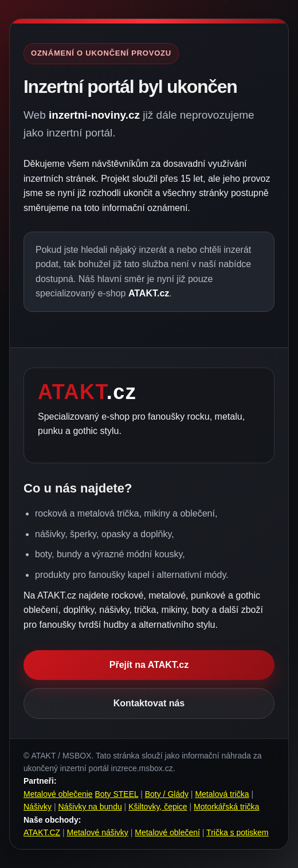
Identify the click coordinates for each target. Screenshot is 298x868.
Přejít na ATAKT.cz (149, 665)
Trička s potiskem (237, 832)
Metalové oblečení (167, 832)
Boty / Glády (167, 794)
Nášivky (38, 807)
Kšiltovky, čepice (158, 807)
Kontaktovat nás (149, 703)
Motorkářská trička (226, 807)
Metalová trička (222, 794)
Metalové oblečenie (58, 794)
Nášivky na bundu (90, 807)
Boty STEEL (117, 794)
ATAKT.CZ (42, 832)
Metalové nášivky (97, 832)
